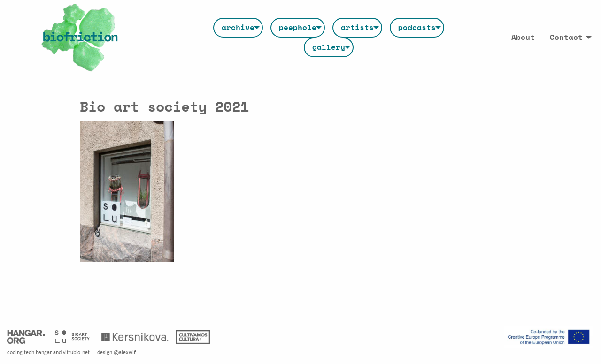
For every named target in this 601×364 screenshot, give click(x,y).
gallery (329, 47)
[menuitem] (238, 28)
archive (238, 28)
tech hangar (38, 352)
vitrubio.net (76, 352)
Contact (566, 38)
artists (357, 28)
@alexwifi (125, 352)
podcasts (417, 28)
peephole (298, 28)
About (523, 38)
